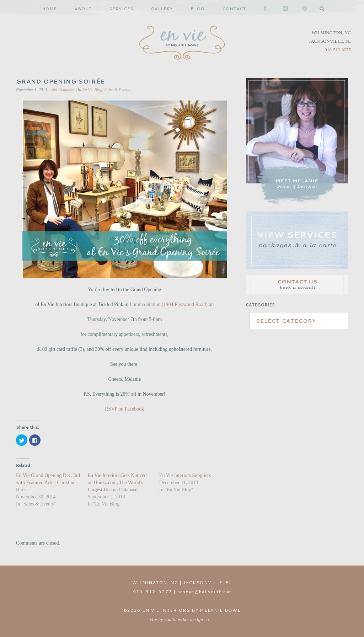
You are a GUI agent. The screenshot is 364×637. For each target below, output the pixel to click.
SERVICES (121, 9)
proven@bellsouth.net (204, 592)
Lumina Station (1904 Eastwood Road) (169, 304)
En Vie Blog (92, 90)
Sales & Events (117, 90)
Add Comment (63, 90)
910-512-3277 (338, 50)
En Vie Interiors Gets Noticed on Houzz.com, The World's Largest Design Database (117, 483)
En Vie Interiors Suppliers (185, 475)
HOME (49, 9)
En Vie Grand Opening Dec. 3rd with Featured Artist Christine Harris (48, 483)
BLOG (197, 9)
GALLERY (162, 9)
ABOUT (83, 9)
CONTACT (234, 9)
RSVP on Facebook (124, 409)
